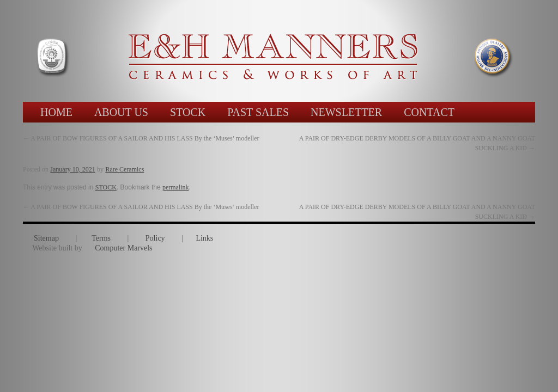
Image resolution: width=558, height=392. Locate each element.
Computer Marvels (123, 248)
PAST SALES (258, 112)
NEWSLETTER (346, 112)
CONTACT (429, 112)
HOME (56, 112)
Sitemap (46, 238)
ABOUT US (121, 112)
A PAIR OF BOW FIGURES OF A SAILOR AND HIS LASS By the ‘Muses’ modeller (141, 138)
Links (204, 238)
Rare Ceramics (125, 169)
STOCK (188, 112)
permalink (176, 187)
